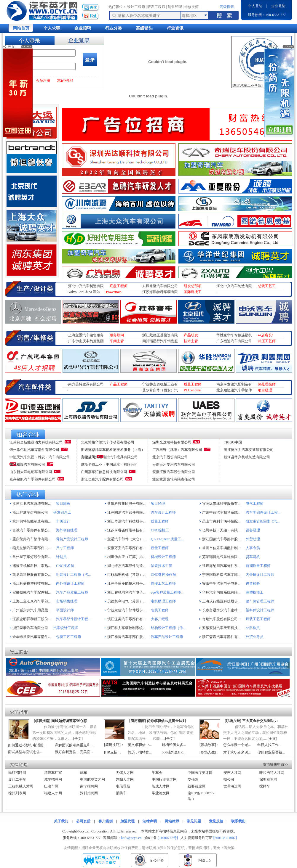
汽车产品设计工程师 (167, 637)
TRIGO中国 (233, 442)
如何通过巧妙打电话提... (27, 745)
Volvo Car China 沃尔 (84, 292)
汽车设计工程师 (163, 512)
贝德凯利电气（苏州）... (126, 601)
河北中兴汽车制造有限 (86, 286)
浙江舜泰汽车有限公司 (30, 628)
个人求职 (52, 28)
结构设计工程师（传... (168, 628)
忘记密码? (65, 81)
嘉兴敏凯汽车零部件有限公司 (33, 479)
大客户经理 (160, 619)
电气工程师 (255, 504)
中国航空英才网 (92, 779)
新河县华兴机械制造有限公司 (247, 457)
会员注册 (43, 81)
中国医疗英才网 (200, 773)
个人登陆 (255, 6)
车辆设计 (63, 521)
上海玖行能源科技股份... (221, 601)
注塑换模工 (255, 592)
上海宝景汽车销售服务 (86, 335)
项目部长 (63, 504)
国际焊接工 (193, 292)
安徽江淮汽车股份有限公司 (174, 472)
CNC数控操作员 (163, 575)
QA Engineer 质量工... (167, 539)
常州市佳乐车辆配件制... (221, 548)
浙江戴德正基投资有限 (160, 335)
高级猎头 (144, 28)
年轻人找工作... (269, 745)
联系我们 (238, 821)
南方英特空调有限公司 (86, 384)
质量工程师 (193, 384)
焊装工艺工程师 (258, 619)
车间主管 (117, 341)
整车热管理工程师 (260, 601)
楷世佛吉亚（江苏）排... (126, 557)
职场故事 (208, 745)
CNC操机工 (160, 530)
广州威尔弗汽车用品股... (32, 610)
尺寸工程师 (65, 548)
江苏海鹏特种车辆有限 (160, 292)
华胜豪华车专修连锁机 (234, 335)
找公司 (229, 779)
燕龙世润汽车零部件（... (32, 548)
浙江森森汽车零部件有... (221, 637)
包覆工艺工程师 (68, 637)
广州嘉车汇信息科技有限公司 (104, 472)
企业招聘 (83, 28)
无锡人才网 (125, 773)
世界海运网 (232, 786)
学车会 (157, 773)
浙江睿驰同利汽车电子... (126, 592)
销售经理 (175, 7)
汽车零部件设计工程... (263, 512)
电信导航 (123, 786)
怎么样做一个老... (237, 745)
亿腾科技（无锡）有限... (221, 530)
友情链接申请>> (276, 764)
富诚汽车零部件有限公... (32, 530)
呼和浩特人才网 (272, 773)
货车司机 (253, 557)
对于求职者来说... (237, 752)
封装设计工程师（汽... (73, 575)
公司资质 (83, 821)
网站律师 (172, 821)
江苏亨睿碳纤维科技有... (126, 530)
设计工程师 (136, 7)
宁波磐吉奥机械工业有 (160, 384)
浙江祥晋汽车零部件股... (126, 637)
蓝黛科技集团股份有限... (126, 504)
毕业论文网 (161, 793)
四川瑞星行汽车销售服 (160, 341)
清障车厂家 (53, 773)
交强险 (193, 779)
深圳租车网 (268, 779)
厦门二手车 (17, 779)
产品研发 (191, 335)
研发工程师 (156, 7)
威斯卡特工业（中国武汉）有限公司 (109, 464)
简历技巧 (112, 745)
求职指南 (42, 721)
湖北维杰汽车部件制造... (126, 566)
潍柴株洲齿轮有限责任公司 (174, 479)
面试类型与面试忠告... (25, 752)
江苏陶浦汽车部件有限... (126, 512)
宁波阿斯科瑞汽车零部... (221, 575)
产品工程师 (119, 384)
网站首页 (21, 28)
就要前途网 (197, 786)
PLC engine (192, 390)
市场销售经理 (67, 601)
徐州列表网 (17, 793)
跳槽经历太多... (174, 745)
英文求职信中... (140, 745)
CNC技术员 (65, 566)
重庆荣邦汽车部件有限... (32, 539)
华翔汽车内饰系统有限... (221, 592)
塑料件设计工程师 (260, 610)
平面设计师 (65, 610)
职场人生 (208, 752)
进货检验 (253, 584)
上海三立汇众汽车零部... (32, 601)
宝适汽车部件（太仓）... (126, 539)
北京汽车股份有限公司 (170, 457)
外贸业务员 (255, 637)
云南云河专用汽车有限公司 (174, 464)
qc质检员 (253, 628)
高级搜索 (227, 7)
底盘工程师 (119, 286)
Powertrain (114, 292)
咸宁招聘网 (53, 779)
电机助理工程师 (163, 601)
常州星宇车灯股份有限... (32, 557)
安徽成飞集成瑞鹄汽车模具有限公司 (109, 457)
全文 (78, 739)
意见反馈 (216, 821)
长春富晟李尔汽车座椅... (221, 610)
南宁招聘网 (89, 786)
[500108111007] (225, 838)
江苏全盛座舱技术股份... (126, 584)
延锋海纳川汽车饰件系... (221, 566)
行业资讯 (175, 28)
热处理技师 (267, 384)
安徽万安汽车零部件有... (126, 548)
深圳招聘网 (89, 793)
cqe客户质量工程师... (167, 592)
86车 (84, 773)
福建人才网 (53, 793)
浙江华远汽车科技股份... (126, 521)
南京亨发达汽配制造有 (234, 384)
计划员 (61, 557)
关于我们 (61, 821)
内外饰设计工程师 (260, 575)
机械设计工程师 (163, 557)
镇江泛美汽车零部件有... (126, 619)
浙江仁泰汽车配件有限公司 (102, 479)
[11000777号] (168, 838)
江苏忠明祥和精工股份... (32, 619)
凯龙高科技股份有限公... (32, 575)
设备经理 (253, 530)
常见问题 (194, 821)
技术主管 (191, 341)
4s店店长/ (265, 335)
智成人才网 (161, 786)
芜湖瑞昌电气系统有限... (221, 557)
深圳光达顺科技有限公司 (172, 442)
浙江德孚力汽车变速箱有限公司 (249, 450)
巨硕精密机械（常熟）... (126, 575)
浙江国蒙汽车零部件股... (221, 539)
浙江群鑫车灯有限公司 (30, 512)
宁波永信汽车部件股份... (126, 610)
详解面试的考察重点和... (74, 745)
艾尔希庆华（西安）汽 (160, 390)
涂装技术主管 (162, 566)
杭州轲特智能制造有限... (32, 521)
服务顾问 (117, 335)
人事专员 (253, 548)
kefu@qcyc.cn (131, 838)
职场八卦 (233, 721)
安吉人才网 (232, 773)
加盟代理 (127, 821)
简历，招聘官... (140, 752)
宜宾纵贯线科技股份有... (221, 504)
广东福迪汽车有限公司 (234, 341)
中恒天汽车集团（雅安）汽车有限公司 (40, 457)
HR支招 (111, 752)
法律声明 (150, 821)
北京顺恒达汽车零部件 (234, 390)
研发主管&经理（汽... (263, 521)
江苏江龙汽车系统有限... (32, 504)
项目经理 (265, 390)
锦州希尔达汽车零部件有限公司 (34, 450)
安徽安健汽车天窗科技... (221, 628)
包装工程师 (160, 610)
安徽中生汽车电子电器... (221, 584)
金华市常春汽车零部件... (32, 637)
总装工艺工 (267, 286)
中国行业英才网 (164, 779)
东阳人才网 (125, 779)
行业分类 (114, 28)
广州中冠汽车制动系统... (221, 512)
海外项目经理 (67, 530)
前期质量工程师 (258, 566)
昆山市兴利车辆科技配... (221, 521)
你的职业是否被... (271, 752)
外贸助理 (253, 539)
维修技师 (191, 7)
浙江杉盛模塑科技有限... (32, 584)
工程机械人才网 (21, 786)
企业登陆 (278, 6)
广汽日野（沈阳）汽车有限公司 (177, 450)
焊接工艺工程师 (163, 584)
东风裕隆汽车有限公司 (160, 286)
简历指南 (138, 721)
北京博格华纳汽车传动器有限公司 (108, 442)
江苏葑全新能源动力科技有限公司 (36, 442)
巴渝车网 (51, 786)
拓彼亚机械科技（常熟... (32, 566)
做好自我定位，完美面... (74, 752)
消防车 (121, 793)
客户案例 (106, 821)
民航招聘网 (17, 773)
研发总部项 (193, 286)
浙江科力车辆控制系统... (126, 628)
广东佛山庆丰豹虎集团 (86, 341)
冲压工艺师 (267, 341)
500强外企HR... (174, 752)
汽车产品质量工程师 (72, 592)
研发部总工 (62, 512)
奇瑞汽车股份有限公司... (221, 619)
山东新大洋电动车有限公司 (31, 472)
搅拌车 (265, 786)
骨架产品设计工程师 (72, 539)
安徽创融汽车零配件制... (32, 592)
